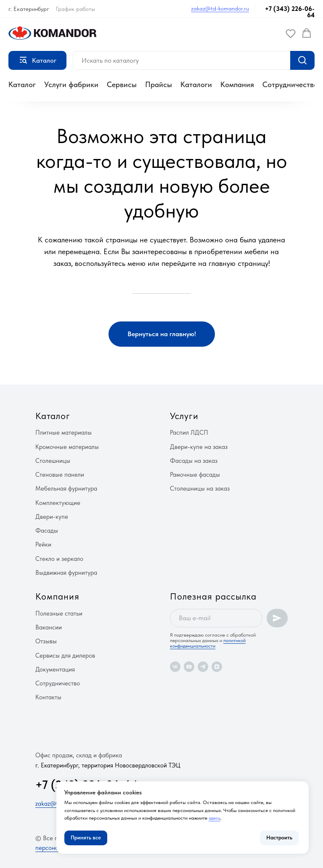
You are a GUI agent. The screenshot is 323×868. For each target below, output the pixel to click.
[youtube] (189, 667)
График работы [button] (75, 9)
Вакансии (49, 627)
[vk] (175, 667)
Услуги (184, 416)
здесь (214, 818)
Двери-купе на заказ (199, 447)
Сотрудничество (290, 84)
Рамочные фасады (195, 475)
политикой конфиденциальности (208, 643)
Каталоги (196, 84)
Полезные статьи (59, 613)
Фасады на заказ (194, 461)
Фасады (47, 531)
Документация (55, 669)
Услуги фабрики (71, 84)
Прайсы (159, 84)
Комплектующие (58, 503)
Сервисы (122, 84)
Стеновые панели (60, 475)
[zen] (217, 667)
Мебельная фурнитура (66, 488)
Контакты (48, 697)
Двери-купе (52, 517)
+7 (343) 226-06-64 (290, 12)
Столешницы (53, 461)
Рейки (43, 544)
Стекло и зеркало (59, 559)
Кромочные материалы (67, 447)
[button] (291, 33)
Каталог (22, 84)
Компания (237, 84)
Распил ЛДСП (189, 433)
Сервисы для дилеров (65, 656)
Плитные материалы (64, 433)
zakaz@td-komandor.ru (220, 8)
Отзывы (46, 641)
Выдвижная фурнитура (66, 573)
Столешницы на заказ (200, 488)
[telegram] (203, 667)
